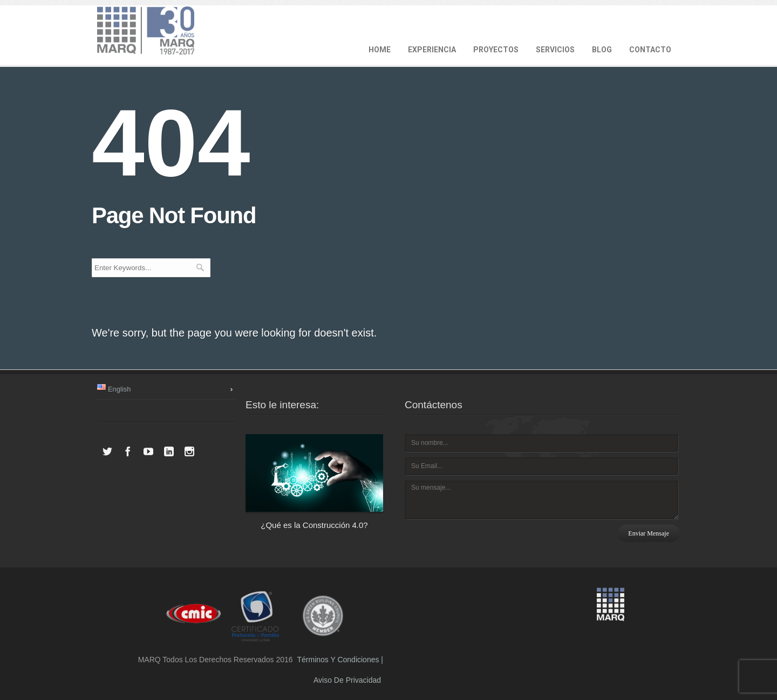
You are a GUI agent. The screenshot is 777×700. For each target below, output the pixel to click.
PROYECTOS (496, 50)
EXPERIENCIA (432, 50)
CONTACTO (650, 50)
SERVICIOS (555, 50)
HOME (380, 50)
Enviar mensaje (649, 533)
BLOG (602, 50)
